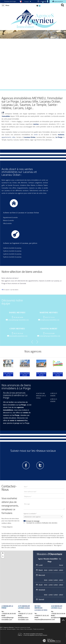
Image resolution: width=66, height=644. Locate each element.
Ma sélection (43, 2)
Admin (22, 629)
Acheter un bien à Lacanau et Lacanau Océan (21, 213)
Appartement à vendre (10, 217)
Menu (7, 5)
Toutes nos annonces (39, 629)
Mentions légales (11, 629)
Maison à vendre (8, 220)
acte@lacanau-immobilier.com (50, 320)
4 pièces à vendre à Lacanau (12, 254)
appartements (6, 137)
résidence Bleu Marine (28, 185)
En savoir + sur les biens (11, 290)
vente (36, 135)
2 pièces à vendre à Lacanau (12, 248)
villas (14, 137)
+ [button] (3, 553)
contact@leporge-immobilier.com (18, 320)
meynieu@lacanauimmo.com (18, 336)
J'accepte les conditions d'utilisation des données (42, 523)
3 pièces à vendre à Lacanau (12, 251)
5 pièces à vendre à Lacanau (12, 257)
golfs (3, 185)
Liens (18, 629)
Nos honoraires (28, 629)
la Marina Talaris (42, 185)
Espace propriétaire (59, 2)
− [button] (3, 556)
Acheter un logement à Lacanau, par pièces (20, 243)
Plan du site (3, 629)
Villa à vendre (7, 223)
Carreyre (31, 183)
